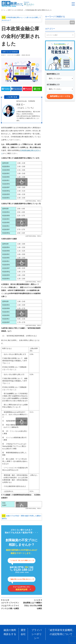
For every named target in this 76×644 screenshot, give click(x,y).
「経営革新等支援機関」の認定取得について (61, 632)
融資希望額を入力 (53, 74)
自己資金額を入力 (53, 85)
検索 (72, 22)
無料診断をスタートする (60, 96)
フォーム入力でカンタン (22, 589)
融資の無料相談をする (10, 632)
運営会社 (23, 632)
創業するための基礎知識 (11, 52)
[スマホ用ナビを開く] (73, 4)
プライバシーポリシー (37, 632)
